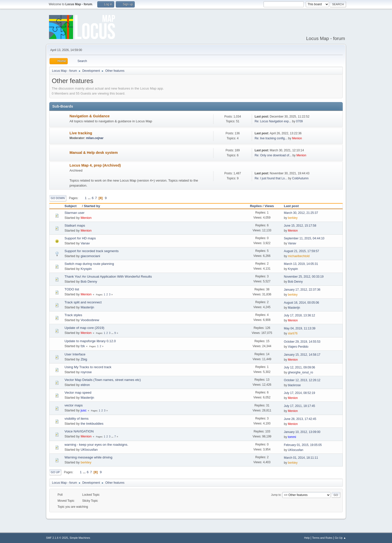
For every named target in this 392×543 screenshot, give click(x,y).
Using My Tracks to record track (88, 367)
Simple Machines (80, 538)
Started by (92, 206)
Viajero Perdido (298, 347)
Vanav (85, 243)
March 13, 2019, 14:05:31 (301, 264)
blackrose (294, 385)
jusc (83, 410)
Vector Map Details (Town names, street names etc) (103, 380)
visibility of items (76, 419)
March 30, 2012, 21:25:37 (301, 213)
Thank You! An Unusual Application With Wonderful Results (108, 277)
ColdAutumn (300, 178)
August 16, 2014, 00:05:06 (302, 303)
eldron (85, 385)
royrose (86, 372)
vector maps (74, 405)
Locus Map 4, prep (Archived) (95, 165)
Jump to (276, 495)
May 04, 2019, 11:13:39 (300, 328)
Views (269, 206)
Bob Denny (89, 282)
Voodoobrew (90, 320)
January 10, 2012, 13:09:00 (302, 432)
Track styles (73, 315)
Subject (73, 206)
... (90, 198)
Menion (297, 138)
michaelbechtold (299, 256)
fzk (83, 346)
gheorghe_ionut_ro (301, 372)
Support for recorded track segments (91, 251)
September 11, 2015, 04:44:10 (304, 238)
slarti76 (293, 333)
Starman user (74, 213)
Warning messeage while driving (88, 457)
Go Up (55, 472)
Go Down (58, 198)
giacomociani (90, 256)
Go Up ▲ (340, 538)
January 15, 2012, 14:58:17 (302, 355)
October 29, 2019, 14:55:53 (302, 342)
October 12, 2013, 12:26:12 (302, 380)
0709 (299, 121)
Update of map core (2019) (84, 328)
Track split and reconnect (83, 302)
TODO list (72, 289)
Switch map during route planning (89, 264)
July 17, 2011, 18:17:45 (300, 406)
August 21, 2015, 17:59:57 (302, 251)
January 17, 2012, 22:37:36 (302, 290)
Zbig (84, 359)
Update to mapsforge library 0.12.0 (90, 341)
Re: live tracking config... (271, 138)
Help (307, 538)
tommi (292, 437)
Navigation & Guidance (89, 116)
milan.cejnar (95, 138)
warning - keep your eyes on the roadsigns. (96, 445)
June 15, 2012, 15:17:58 (300, 226)
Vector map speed (78, 393)
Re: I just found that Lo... (271, 178)
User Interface (75, 354)
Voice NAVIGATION (79, 431)
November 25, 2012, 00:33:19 (304, 277)
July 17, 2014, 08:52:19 (300, 393)
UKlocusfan (89, 450)
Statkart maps (75, 225)
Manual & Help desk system (94, 153)
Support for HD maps (80, 238)
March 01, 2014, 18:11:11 (301, 458)
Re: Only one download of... (273, 155)
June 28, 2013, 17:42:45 (300, 419)
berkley (293, 218)
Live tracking (81, 133)
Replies (256, 206)
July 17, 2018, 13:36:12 (300, 315)
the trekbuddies (92, 424)
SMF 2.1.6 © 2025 (57, 538)
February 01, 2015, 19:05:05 (303, 445)
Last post (291, 206)
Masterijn (87, 307)
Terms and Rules (322, 538)
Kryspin (86, 269)
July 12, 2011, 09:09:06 (300, 367)
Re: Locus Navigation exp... (273, 121)
